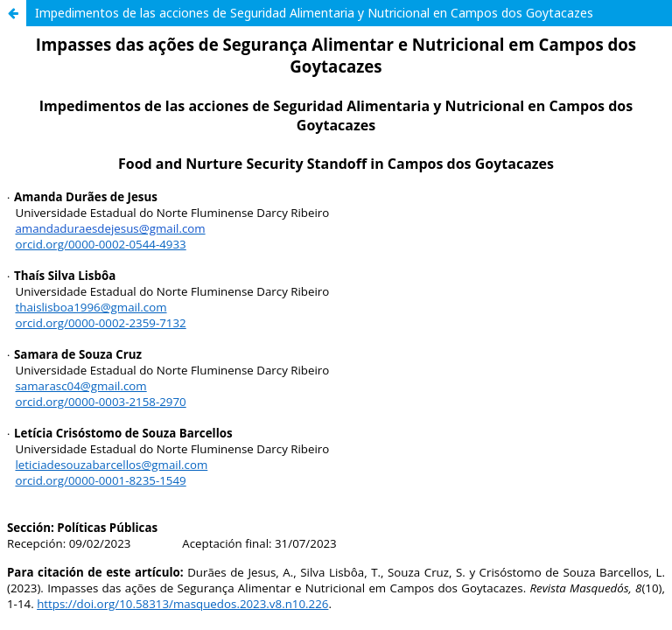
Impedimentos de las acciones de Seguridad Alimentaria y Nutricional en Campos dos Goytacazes (314, 13)
